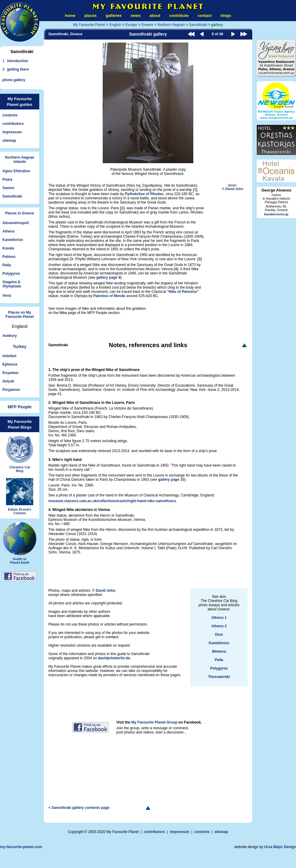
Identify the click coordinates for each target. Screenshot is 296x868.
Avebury (10, 336)
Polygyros (11, 274)
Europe (131, 25)
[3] (199, 259)
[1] (195, 190)
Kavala (8, 248)
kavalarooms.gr (276, 214)
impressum (12, 132)
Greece (147, 25)
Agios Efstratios (16, 171)
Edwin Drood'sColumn (20, 508)
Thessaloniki (219, 677)
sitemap (9, 141)
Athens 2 (219, 626)
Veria (7, 296)
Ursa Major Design (280, 847)
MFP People (19, 407)
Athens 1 (219, 618)
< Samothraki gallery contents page (79, 808)
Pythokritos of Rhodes (144, 194)
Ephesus (10, 364)
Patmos (9, 257)
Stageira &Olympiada (12, 284)
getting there (18, 69)
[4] (176, 269)
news (136, 16)
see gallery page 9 (105, 277)
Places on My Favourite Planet (19, 315)
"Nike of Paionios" (183, 292)
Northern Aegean (171, 25)
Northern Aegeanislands (20, 160)
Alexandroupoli (16, 223)
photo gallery (14, 80)
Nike (63, 313)
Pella (7, 265)
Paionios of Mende (109, 296)
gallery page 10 (171, 480)
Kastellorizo (13, 240)
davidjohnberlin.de (114, 658)
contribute (179, 16)
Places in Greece (20, 213)
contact (204, 16)
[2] (122, 208)
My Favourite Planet (89, 25)
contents (10, 115)
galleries (114, 16)
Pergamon (11, 390)
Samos (8, 188)
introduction (18, 61)
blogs (226, 16)
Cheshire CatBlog (20, 466)
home (70, 16)
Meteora (219, 651)
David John (234, 189)
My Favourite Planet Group (154, 722)
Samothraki (12, 196)
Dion (219, 635)
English (115, 25)
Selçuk (8, 381)
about (155, 16)
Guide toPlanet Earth (20, 558)
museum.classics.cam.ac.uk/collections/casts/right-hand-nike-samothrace (112, 501)
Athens (9, 231)
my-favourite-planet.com (21, 847)
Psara (7, 179)
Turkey (20, 347)
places (91, 16)
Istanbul (9, 356)
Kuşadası (10, 373)
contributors (13, 124)
